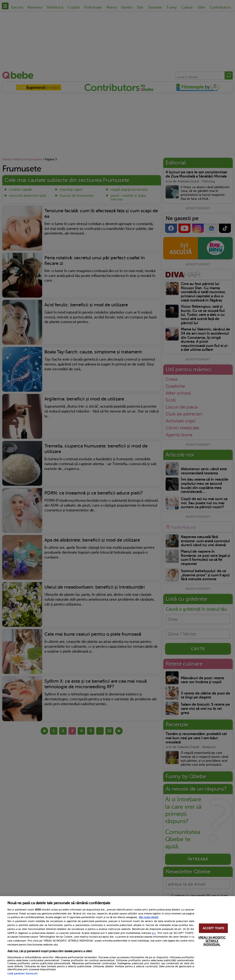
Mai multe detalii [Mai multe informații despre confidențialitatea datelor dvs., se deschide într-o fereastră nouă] (149, 917)
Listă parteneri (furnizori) (22, 974)
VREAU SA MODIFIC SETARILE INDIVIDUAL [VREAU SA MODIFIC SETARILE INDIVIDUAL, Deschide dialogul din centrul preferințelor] (212, 941)
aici (154, 933)
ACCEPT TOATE (213, 928)
